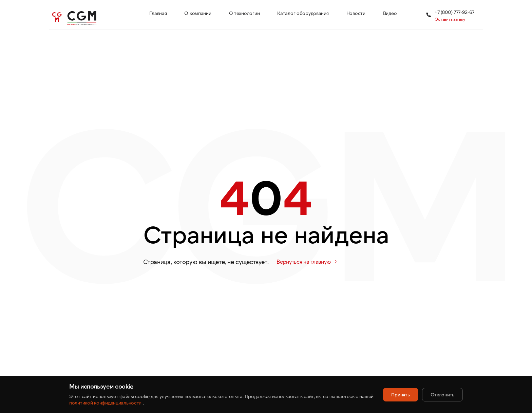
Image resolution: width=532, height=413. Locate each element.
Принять (400, 395)
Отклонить (442, 395)
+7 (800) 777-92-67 (454, 12)
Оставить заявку (450, 19)
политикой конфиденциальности (106, 403)
